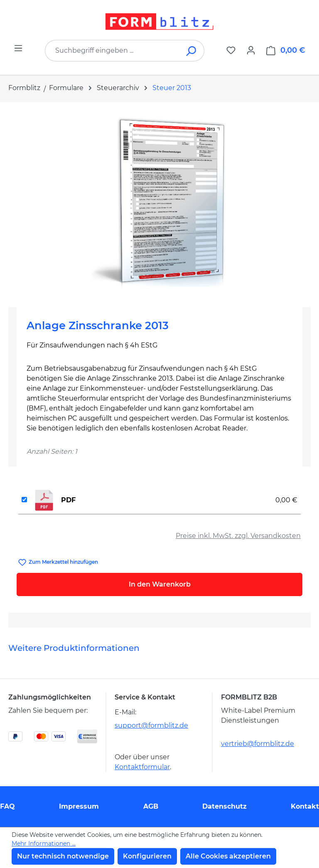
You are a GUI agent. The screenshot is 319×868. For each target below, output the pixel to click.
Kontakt (305, 806)
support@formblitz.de (151, 725)
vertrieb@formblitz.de (258, 744)
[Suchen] (192, 51)
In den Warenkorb (160, 584)
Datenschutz (225, 806)
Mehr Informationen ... (44, 844)
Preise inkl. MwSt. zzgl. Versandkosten (238, 536)
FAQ (7, 806)
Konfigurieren (147, 856)
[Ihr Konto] (251, 50)
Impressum (79, 806)
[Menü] (18, 48)
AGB (151, 806)
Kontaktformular (142, 767)
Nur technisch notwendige (63, 856)
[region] (159, 201)
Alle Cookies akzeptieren (228, 856)
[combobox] (112, 51)
